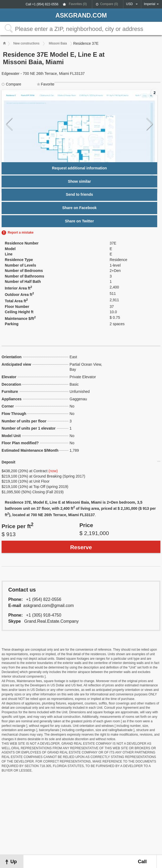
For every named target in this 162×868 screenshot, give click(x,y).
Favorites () (78, 4)
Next (150, 124)
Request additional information (79, 168)
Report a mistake (21, 233)
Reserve (81, 547)
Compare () (109, 4)
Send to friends (79, 194)
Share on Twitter (80, 221)
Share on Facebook (79, 208)
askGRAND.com (81, 15)
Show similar (79, 181)
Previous (9, 124)
